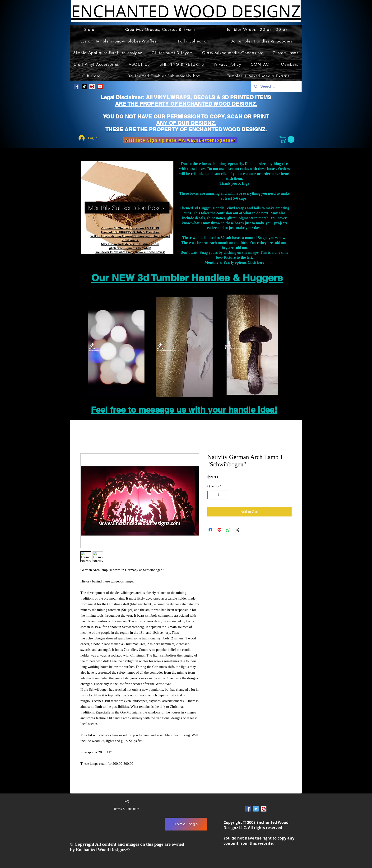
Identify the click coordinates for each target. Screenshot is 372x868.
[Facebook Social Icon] (77, 87)
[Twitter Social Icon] (256, 809)
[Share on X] (237, 530)
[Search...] (276, 87)
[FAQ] (126, 801)
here (261, 262)
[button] (288, 139)
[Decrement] (211, 495)
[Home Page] (186, 824)
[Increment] (226, 495)
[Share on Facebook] (210, 530)
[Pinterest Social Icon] (92, 87)
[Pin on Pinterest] (219, 530)
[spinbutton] (218, 495)
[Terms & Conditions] (126, 809)
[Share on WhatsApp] (228, 530)
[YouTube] (100, 87)
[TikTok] (84, 87)
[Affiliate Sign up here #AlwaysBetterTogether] (180, 140)
